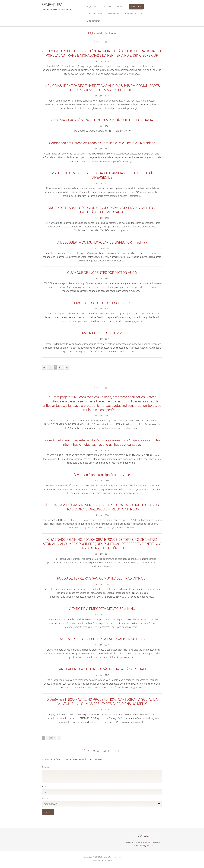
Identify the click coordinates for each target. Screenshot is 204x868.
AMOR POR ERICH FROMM (102, 333)
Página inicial (95, 33)
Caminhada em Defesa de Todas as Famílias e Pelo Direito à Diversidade (102, 143)
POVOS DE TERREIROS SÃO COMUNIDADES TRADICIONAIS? (102, 578)
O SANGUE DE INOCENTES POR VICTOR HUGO (102, 273)
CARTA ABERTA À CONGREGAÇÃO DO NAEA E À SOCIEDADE (102, 669)
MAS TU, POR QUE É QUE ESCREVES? (102, 303)
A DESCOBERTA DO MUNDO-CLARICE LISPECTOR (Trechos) (102, 242)
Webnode (109, 860)
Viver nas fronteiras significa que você (102, 475)
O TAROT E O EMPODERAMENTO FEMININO (102, 609)
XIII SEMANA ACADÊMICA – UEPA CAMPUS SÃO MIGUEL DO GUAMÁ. (102, 120)
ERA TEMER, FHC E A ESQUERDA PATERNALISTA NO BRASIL (102, 639)
